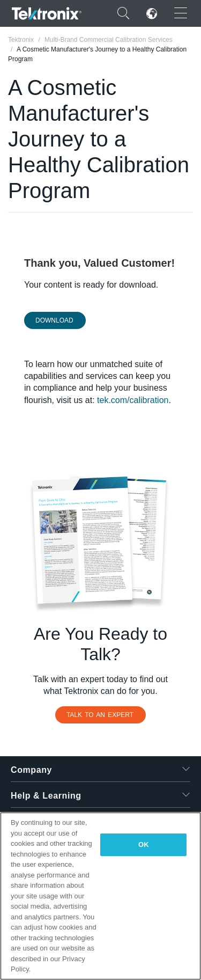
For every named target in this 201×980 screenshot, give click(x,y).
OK (144, 844)
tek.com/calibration (133, 400)
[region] (100, 896)
